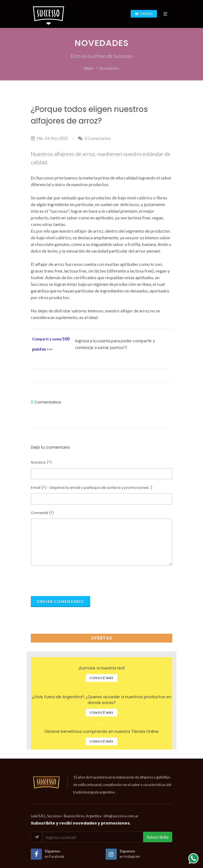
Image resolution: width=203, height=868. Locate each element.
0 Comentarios (94, 138)
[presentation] (73, 581)
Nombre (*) (41, 462)
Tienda (144, 14)
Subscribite (158, 837)
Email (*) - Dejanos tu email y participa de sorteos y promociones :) (92, 488)
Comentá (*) (42, 513)
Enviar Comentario (60, 601)
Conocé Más (101, 678)
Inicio (89, 68)
